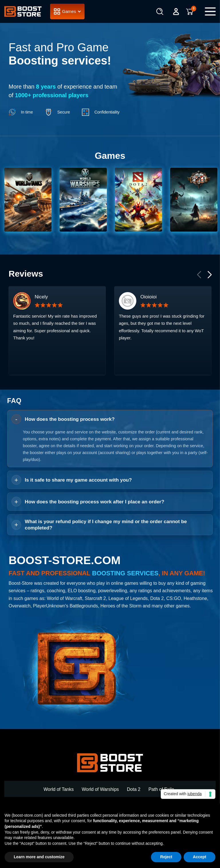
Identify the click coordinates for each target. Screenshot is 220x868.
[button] (209, 302)
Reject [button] (166, 857)
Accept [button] (200, 857)
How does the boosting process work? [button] (70, 447)
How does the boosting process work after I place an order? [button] (95, 529)
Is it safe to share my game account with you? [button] (78, 508)
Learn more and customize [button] (39, 857)
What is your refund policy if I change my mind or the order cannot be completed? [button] (106, 552)
